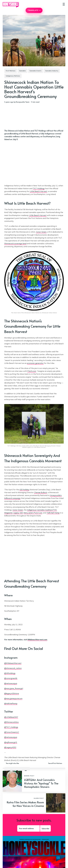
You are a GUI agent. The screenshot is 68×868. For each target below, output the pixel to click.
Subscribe (45, 828)
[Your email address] (28, 828)
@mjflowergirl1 (11, 742)
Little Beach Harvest (38, 191)
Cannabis (22, 71)
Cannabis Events (35, 71)
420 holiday (24, 490)
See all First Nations (55, 763)
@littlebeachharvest (13, 663)
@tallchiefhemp (11, 703)
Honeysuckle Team (23, 102)
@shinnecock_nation (13, 668)
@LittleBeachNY (11, 717)
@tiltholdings (10, 673)
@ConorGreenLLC (12, 732)
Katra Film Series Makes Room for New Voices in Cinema (25, 804)
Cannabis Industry (52, 71)
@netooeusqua (11, 683)
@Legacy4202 (10, 747)
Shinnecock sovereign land (15, 244)
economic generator (35, 363)
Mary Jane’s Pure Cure (33, 513)
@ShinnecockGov (12, 722)
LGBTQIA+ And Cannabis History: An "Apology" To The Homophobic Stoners (41, 783)
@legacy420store (12, 693)
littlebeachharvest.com (37, 640)
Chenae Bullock (40, 492)
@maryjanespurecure (13, 698)
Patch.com (32, 371)
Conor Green (41, 232)
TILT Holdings (39, 188)
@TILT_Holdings (11, 727)
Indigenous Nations (13, 76)
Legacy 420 (18, 513)
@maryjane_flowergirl (14, 688)
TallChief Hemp (53, 513)
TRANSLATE (34, 10)
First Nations (11, 71)
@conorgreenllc (11, 678)
